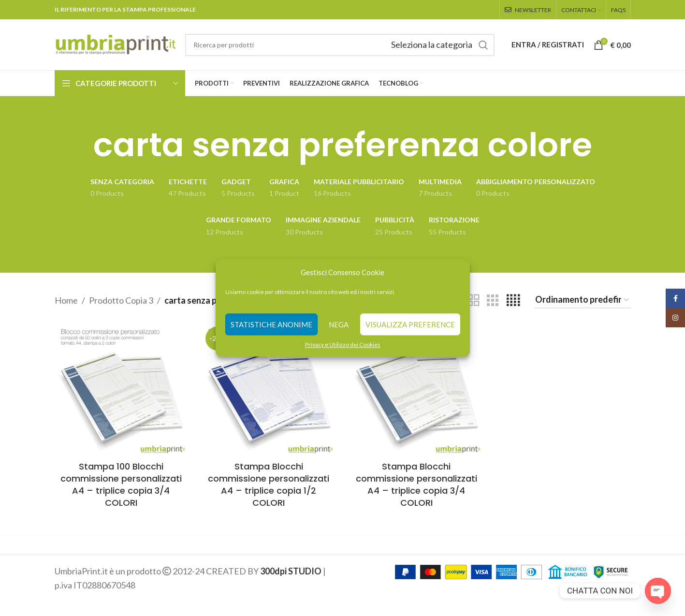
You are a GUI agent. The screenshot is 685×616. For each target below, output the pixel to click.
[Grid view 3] (493, 300)
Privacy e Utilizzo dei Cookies (343, 345)
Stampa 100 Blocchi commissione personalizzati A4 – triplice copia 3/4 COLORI (121, 485)
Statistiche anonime (271, 324)
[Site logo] (115, 44)
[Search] (340, 45)
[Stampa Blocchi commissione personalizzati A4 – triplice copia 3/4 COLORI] (417, 390)
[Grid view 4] (513, 300)
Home (66, 300)
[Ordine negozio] (583, 300)
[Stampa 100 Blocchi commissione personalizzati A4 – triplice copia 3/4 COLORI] (121, 390)
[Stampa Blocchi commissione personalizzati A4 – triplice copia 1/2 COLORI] (269, 390)
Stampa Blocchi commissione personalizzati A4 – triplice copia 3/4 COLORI (416, 485)
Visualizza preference (410, 324)
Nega (339, 324)
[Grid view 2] (473, 300)
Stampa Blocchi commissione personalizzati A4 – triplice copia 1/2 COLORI (269, 485)
